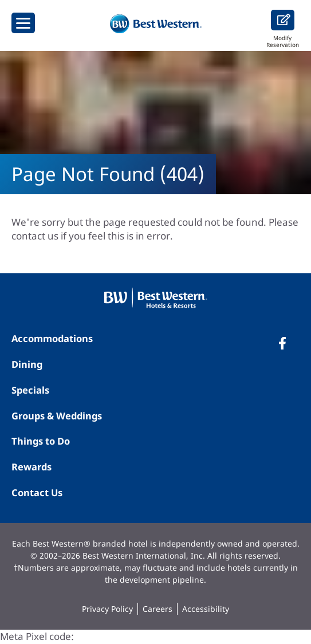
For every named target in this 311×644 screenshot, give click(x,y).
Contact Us (37, 492)
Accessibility (206, 609)
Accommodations (52, 338)
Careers (158, 609)
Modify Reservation (283, 29)
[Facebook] (282, 343)
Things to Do (41, 441)
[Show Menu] (23, 23)
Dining (27, 364)
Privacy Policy (107, 609)
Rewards (32, 467)
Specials (30, 390)
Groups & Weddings (57, 416)
